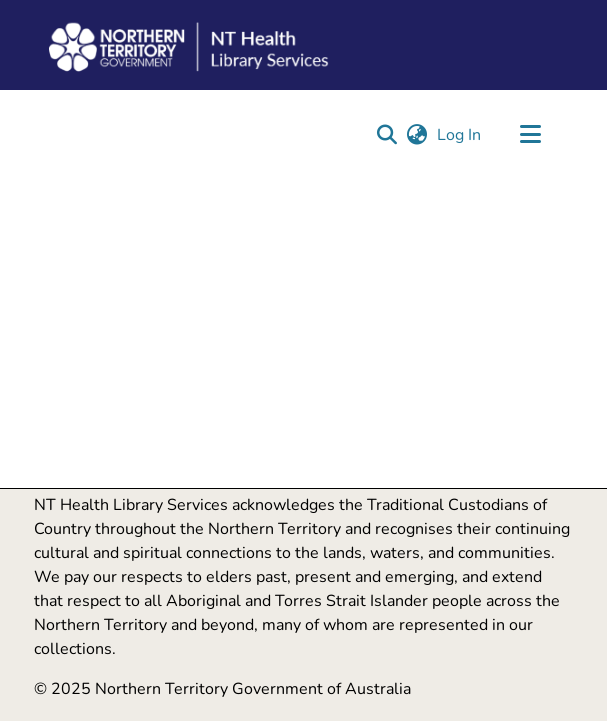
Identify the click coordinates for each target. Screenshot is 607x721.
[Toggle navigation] (531, 135)
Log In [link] (460, 135)
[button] (387, 135)
